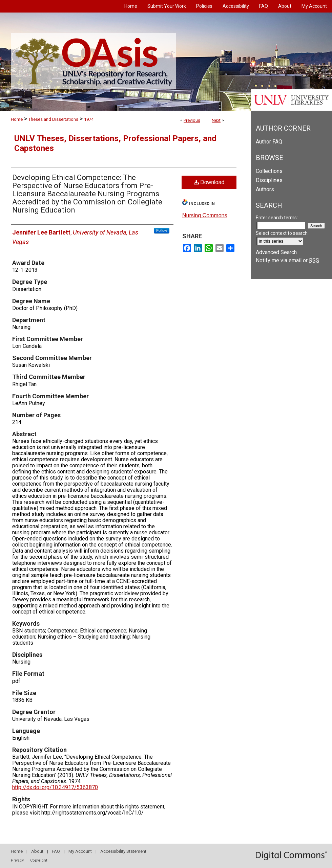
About (37, 851)
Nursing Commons (205, 215)
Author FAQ (269, 142)
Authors (265, 189)
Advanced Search (276, 252)
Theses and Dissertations (53, 119)
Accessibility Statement (123, 851)
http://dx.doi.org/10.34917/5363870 (55, 787)
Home (17, 119)
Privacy (17, 860)
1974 (89, 119)
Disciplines (269, 180)
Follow (162, 230)
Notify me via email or (287, 260)
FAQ (56, 851)
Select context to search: (282, 233)
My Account (80, 851)
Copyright (39, 860)
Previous (192, 120)
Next (216, 120)
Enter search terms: (277, 218)
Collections (269, 171)
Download (209, 182)
